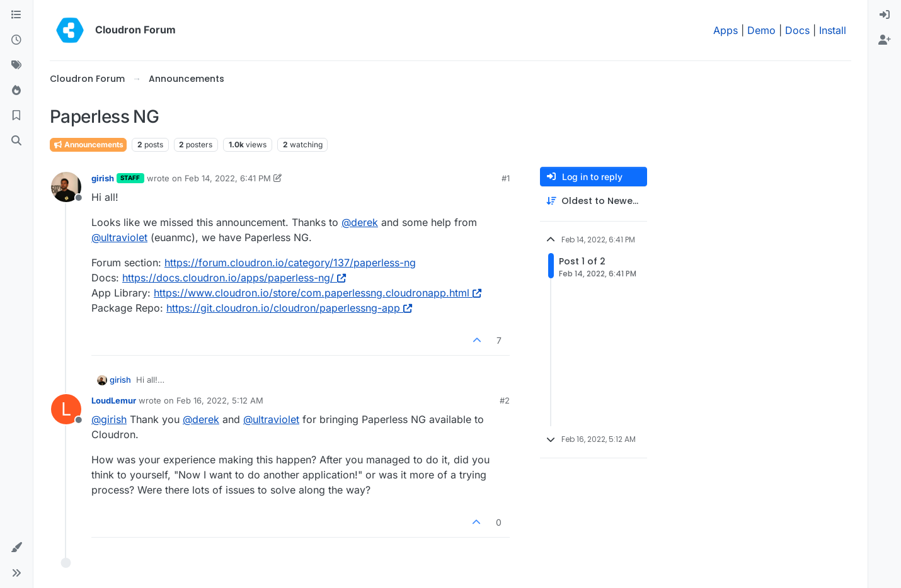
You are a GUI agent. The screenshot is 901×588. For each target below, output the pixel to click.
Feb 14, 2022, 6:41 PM (228, 178)
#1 (506, 178)
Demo (761, 30)
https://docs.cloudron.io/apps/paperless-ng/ (234, 278)
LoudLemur (114, 400)
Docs (797, 30)
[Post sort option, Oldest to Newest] (594, 201)
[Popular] (16, 91)
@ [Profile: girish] (109, 419)
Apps (726, 30)
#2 (505, 400)
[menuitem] (885, 15)
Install (833, 30)
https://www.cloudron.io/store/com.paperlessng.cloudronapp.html (318, 293)
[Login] (885, 15)
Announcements (88, 144)
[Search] (16, 141)
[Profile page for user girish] (66, 187)
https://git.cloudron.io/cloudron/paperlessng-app (289, 308)
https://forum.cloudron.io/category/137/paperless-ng (290, 263)
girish (103, 178)
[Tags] (16, 65)
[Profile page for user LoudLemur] (66, 409)
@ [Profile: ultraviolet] (119, 237)
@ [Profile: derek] (360, 222)
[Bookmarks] (16, 116)
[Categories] (16, 15)
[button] (16, 548)
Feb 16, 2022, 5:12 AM (220, 400)
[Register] (885, 40)
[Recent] (16, 40)
